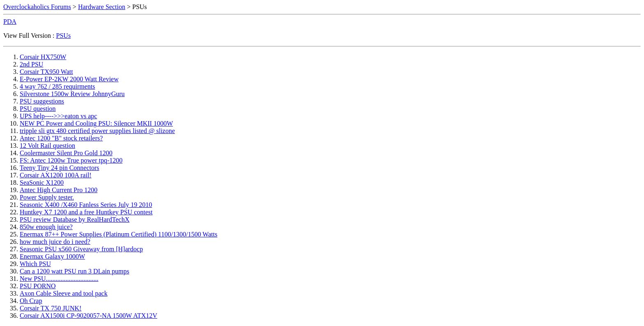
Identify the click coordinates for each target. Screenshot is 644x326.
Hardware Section (102, 7)
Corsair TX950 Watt (46, 72)
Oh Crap (31, 301)
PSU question (38, 109)
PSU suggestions (42, 101)
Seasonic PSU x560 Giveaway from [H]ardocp (81, 249)
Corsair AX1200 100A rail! (56, 175)
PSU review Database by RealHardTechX (75, 219)
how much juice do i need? (55, 242)
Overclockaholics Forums (37, 7)
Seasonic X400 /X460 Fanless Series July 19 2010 (86, 205)
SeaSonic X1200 (42, 183)
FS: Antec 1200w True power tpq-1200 (71, 160)
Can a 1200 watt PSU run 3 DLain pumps (75, 271)
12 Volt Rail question (47, 146)
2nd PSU (31, 64)
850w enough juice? (46, 227)
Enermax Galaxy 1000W (52, 256)
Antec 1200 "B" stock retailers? (61, 138)
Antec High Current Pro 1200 (59, 190)
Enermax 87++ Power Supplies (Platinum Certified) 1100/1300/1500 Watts (118, 234)
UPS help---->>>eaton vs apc (58, 116)
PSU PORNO (38, 286)
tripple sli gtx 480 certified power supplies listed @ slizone (97, 131)
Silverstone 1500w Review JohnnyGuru (72, 94)
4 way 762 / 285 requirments (57, 86)
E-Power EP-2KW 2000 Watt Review (69, 79)
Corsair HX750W (43, 57)
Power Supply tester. (47, 197)
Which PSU (35, 264)
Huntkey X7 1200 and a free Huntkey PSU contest (86, 212)
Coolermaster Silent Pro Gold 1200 (66, 153)
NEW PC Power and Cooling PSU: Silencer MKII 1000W (96, 123)
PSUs (64, 36)
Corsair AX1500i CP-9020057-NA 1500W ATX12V (89, 316)
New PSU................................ (59, 279)
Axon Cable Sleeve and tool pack (64, 293)
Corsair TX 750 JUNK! (51, 308)
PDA (10, 22)
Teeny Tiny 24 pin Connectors (60, 168)
